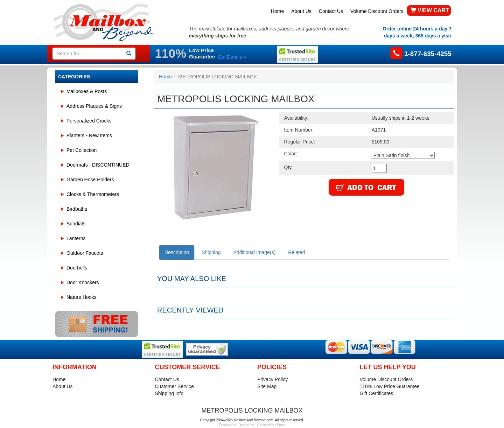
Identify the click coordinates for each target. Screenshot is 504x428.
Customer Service (174, 386)
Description (177, 252)
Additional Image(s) (255, 252)
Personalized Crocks (89, 121)
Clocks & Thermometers (93, 194)
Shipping (211, 252)
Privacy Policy (272, 379)
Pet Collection (82, 150)
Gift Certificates (377, 393)
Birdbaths (77, 209)
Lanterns (76, 238)
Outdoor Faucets (85, 253)
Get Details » (232, 57)
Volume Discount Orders (377, 11)
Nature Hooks (82, 297)
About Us (301, 11)
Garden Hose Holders (90, 180)
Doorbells (77, 268)
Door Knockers (83, 282)
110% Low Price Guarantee (390, 386)
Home (277, 11)
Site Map (267, 386)
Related (296, 252)
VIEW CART (430, 10)
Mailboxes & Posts (87, 91)
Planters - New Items (89, 135)
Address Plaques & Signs (94, 106)
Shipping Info (169, 393)
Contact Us (331, 11)
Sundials (76, 224)
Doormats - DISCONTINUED (98, 165)
